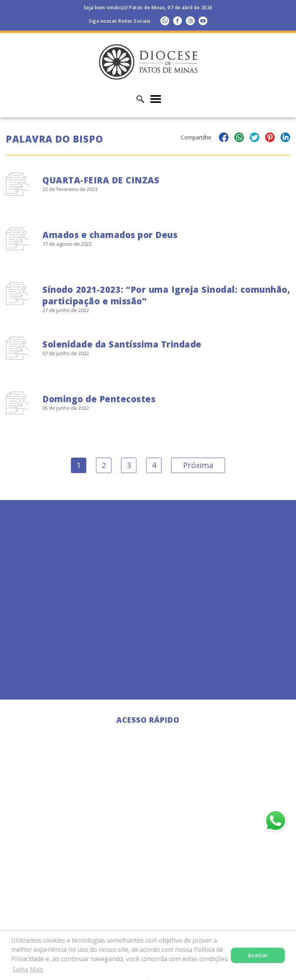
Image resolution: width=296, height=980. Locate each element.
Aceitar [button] (258, 955)
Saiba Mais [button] (28, 969)
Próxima (198, 465)
